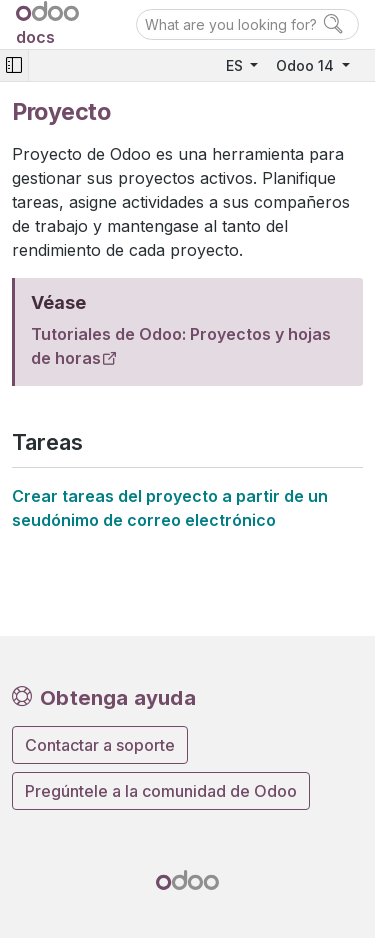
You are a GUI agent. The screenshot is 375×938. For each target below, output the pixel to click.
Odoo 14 (307, 65)
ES (236, 65)
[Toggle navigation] (14, 65)
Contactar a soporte (100, 745)
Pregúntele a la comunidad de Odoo (161, 791)
